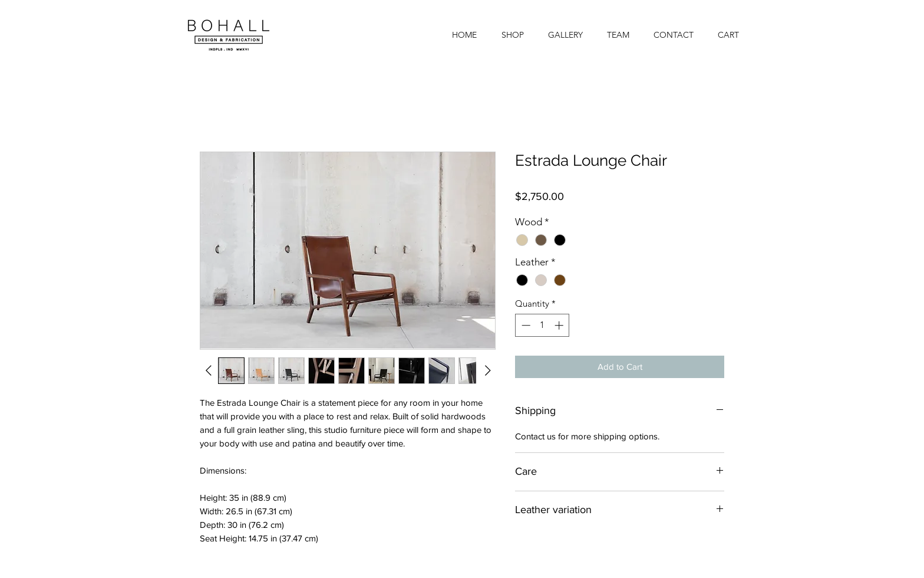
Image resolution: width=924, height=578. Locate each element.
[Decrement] (525, 325)
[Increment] (560, 325)
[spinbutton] (542, 325)
